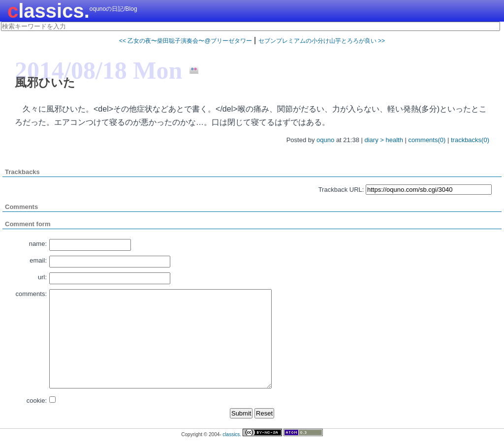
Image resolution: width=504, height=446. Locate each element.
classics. (48, 11)
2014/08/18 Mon (98, 70)
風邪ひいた (45, 82)
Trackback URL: (341, 190)
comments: (31, 294)
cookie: (37, 401)
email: (38, 260)
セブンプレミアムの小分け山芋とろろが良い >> (322, 41)
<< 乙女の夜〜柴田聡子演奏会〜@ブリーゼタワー (186, 41)
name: (38, 244)
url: (42, 277)
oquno (325, 140)
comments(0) (427, 140)
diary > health (383, 140)
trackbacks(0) (470, 140)
